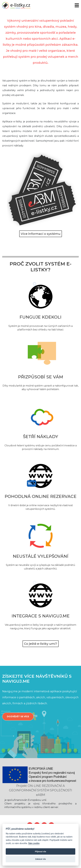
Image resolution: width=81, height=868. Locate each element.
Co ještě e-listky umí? (41, 644)
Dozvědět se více (18, 716)
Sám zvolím (34, 843)
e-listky (16, 5)
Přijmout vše (40, 852)
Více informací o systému (41, 234)
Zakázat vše (40, 859)
